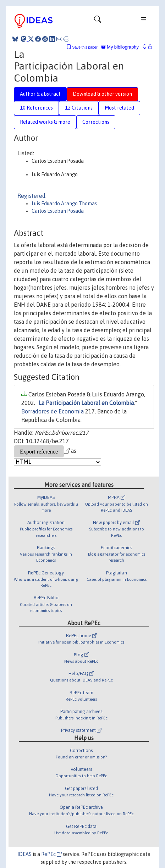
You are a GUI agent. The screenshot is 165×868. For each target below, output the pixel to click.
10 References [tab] (36, 108)
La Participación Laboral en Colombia (86, 403)
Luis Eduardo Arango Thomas (64, 204)
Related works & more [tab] (45, 122)
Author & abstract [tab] (40, 94)
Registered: (32, 196)
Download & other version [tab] (102, 94)
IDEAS (24, 854)
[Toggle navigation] (98, 21)
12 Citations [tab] (79, 108)
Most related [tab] (119, 108)
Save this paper (85, 47)
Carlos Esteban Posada (58, 211)
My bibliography (120, 47)
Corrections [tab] (96, 122)
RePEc (51, 854)
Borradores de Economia (53, 411)
